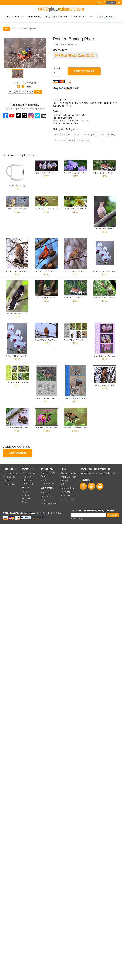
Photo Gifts (8, 480)
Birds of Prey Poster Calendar (76, 340)
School (25, 491)
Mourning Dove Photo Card (105, 229)
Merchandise (9, 484)
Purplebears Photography (68, 44)
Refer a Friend (67, 499)
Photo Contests (48, 484)
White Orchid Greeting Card (105, 271)
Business (26, 499)
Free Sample (66, 492)
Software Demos (68, 488)
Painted (102, 134)
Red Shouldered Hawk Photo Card (17, 271)
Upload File (66, 495)
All (13, 29)
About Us (45, 492)
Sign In (100, 3)
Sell (91, 17)
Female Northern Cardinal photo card (76, 271)
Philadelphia (60, 141)
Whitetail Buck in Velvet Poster (76, 298)
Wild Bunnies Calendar (17, 428)
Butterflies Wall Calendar (76, 428)
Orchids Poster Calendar (105, 356)
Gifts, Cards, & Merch (56, 17)
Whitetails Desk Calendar (105, 173)
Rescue (26, 487)
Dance (25, 502)
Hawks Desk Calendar (17, 209)
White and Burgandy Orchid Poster (17, 356)
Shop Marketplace (107, 17)
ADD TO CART (84, 71)
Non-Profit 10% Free (48, 475)
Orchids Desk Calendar (47, 173)
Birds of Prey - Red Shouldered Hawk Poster (47, 340)
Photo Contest (78, 17)
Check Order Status (69, 477)
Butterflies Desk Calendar (47, 209)
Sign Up (111, 3)
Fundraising (27, 484)
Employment (47, 496)
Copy (38, 92)
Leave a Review (49, 504)
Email (29, 87)
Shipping (64, 480)
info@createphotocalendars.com (101, 473)
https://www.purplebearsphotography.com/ (25, 109)
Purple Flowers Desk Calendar (76, 173)
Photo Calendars (14, 17)
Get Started (17, 453)
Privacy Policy (76, 518)
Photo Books (34, 17)
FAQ (62, 484)
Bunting (112, 134)
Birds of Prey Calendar (105, 385)
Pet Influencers (29, 473)
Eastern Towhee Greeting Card (17, 314)
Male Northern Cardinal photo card (47, 271)
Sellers (44, 480)
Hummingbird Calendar (47, 428)
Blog (43, 500)
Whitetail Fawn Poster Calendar (47, 398)
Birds (71, 141)
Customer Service (69, 473)
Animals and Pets (62, 134)
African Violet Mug (17, 186)
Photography (89, 134)
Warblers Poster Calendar (17, 382)
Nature (76, 134)
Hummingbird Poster (47, 298)
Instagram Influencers (27, 478)
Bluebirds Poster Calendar (76, 398)
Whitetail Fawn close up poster (105, 298)
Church (25, 495)
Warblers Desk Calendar (76, 209)
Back (7, 29)
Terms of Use (42, 513)
